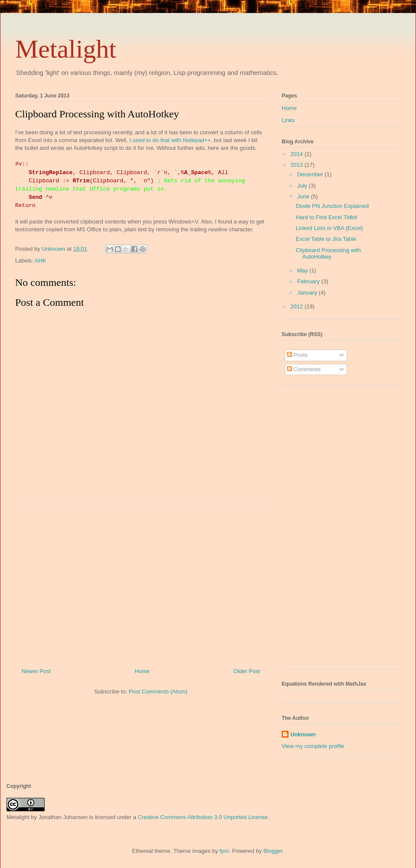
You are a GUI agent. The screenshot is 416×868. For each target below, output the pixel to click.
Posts (297, 355)
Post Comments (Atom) (158, 691)
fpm (224, 851)
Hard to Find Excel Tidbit (326, 217)
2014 (297, 154)
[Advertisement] (141, 583)
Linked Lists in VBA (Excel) (329, 228)
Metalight (66, 49)
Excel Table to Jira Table (326, 239)
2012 (297, 306)
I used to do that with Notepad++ (170, 140)
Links (288, 120)
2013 (297, 165)
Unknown (303, 734)
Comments (304, 369)
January (308, 293)
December (311, 174)
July (303, 186)
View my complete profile (313, 746)
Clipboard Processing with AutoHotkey (328, 254)
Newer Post (36, 671)
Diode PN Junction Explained (332, 206)
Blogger (273, 851)
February (309, 281)
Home (142, 671)
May (303, 270)
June (304, 196)
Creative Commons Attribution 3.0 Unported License (203, 817)
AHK (41, 261)
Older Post (247, 671)
